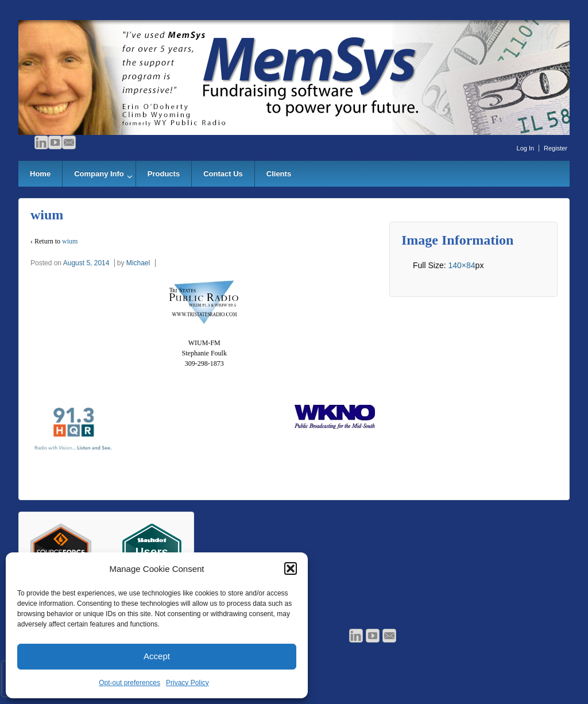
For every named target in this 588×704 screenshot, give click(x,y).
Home (40, 174)
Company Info (99, 174)
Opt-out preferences (129, 683)
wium (70, 241)
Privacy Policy (187, 683)
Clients (279, 174)
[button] (291, 568)
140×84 (461, 265)
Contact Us (223, 174)
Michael (138, 263)
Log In (526, 148)
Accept (157, 656)
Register (556, 148)
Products (164, 174)
